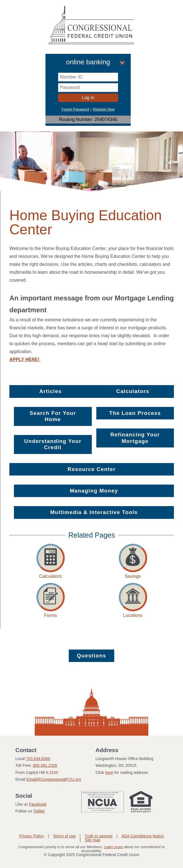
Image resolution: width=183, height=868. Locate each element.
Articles (50, 391)
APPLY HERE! (25, 359)
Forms (50, 615)
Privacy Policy (31, 836)
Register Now (104, 109)
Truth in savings (98, 836)
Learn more (113, 847)
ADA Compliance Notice (143, 836)
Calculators (133, 391)
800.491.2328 (45, 765)
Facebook (38, 804)
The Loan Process (135, 413)
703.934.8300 (38, 759)
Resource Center (92, 469)
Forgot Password (75, 109)
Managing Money (94, 491)
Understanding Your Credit (53, 444)
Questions (91, 656)
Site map (92, 840)
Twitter (39, 811)
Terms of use (64, 836)
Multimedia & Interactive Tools (94, 512)
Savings (133, 576)
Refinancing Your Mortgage (135, 438)
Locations (133, 615)
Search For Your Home (53, 416)
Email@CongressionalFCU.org (54, 779)
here (109, 773)
